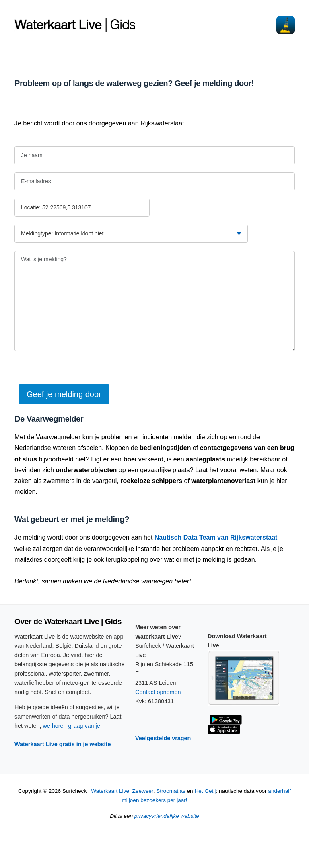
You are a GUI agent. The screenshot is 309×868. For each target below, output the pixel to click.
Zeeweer (143, 791)
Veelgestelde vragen (163, 738)
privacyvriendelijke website (167, 816)
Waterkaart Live (110, 791)
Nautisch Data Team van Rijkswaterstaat (216, 537)
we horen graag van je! (72, 726)
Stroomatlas (171, 791)
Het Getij (205, 791)
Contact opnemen (158, 692)
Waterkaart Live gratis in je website (63, 744)
